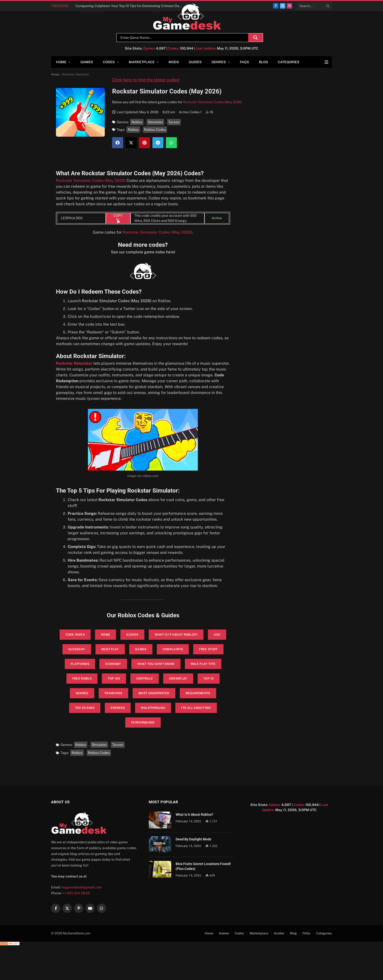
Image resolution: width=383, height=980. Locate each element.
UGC (217, 635)
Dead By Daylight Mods (193, 839)
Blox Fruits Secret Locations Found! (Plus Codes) (203, 866)
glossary (77, 649)
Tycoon (174, 122)
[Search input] (184, 38)
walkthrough (153, 708)
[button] (118, 143)
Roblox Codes (155, 130)
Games (87, 62)
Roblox (137, 122)
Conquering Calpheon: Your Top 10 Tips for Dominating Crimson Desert (130, 6)
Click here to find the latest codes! (146, 80)
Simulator (155, 122)
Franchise (113, 693)
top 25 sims (85, 708)
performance (143, 722)
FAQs (245, 62)
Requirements (198, 693)
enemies (118, 708)
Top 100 (114, 679)
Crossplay (178, 679)
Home (61, 62)
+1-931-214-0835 (76, 893)
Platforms (80, 664)
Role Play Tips (203, 664)
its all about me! (196, 708)
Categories (289, 62)
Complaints (173, 649)
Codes (109, 62)
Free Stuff (208, 649)
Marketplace (142, 62)
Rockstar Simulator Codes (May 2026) (213, 102)
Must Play (110, 649)
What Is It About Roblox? (194, 815)
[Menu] (326, 62)
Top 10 (209, 679)
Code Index (75, 635)
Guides (195, 62)
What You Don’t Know (156, 664)
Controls (145, 679)
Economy (113, 664)
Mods (174, 62)
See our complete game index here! (143, 252)
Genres (219, 62)
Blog (263, 62)
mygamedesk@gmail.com (82, 887)
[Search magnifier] (255, 38)
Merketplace (259, 933)
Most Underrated (154, 693)
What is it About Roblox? (176, 635)
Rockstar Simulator (74, 363)
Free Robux (82, 679)
